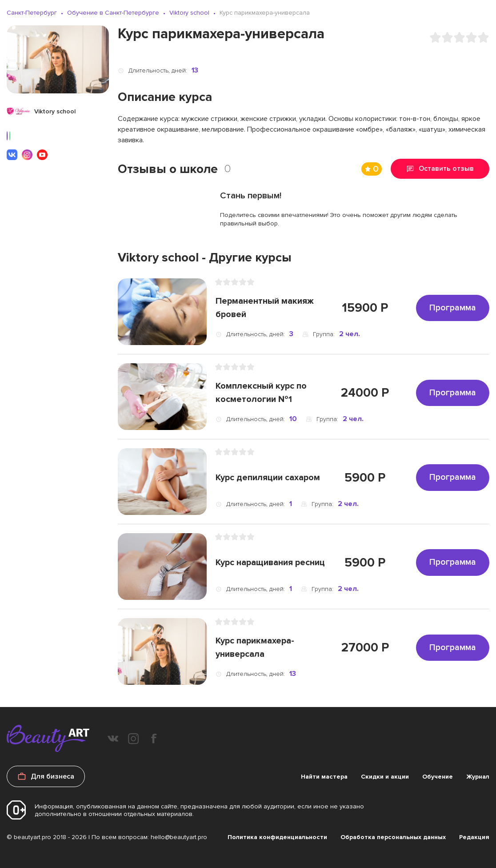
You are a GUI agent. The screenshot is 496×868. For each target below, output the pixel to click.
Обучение (438, 777)
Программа (453, 308)
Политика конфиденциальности (277, 837)
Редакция (474, 837)
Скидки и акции (385, 777)
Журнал (478, 777)
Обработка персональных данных (393, 837)
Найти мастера (324, 777)
